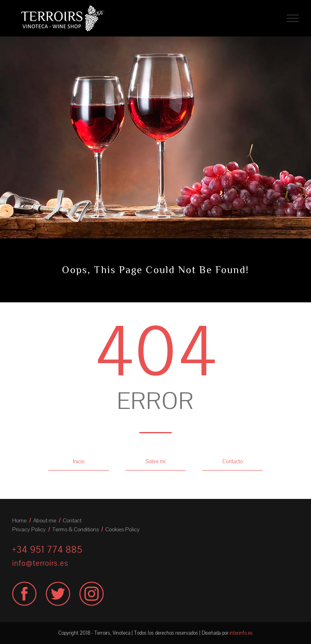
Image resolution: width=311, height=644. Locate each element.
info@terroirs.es (40, 563)
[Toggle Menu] (293, 18)
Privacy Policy (29, 530)
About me (45, 521)
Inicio (79, 462)
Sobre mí (155, 462)
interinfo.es (241, 633)
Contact (72, 521)
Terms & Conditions (76, 530)
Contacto (233, 462)
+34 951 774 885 (47, 550)
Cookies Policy (122, 530)
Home (19, 521)
